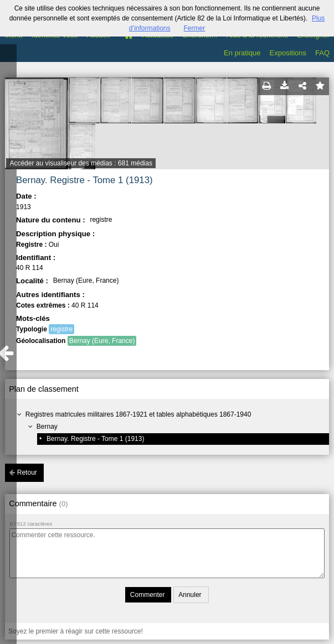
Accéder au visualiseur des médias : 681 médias (81, 163)
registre (61, 329)
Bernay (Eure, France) (102, 341)
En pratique (242, 53)
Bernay (47, 427)
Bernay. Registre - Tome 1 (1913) (95, 439)
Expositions (288, 53)
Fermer (195, 28)
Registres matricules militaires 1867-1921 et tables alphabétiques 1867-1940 (138, 414)
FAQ (322, 53)
